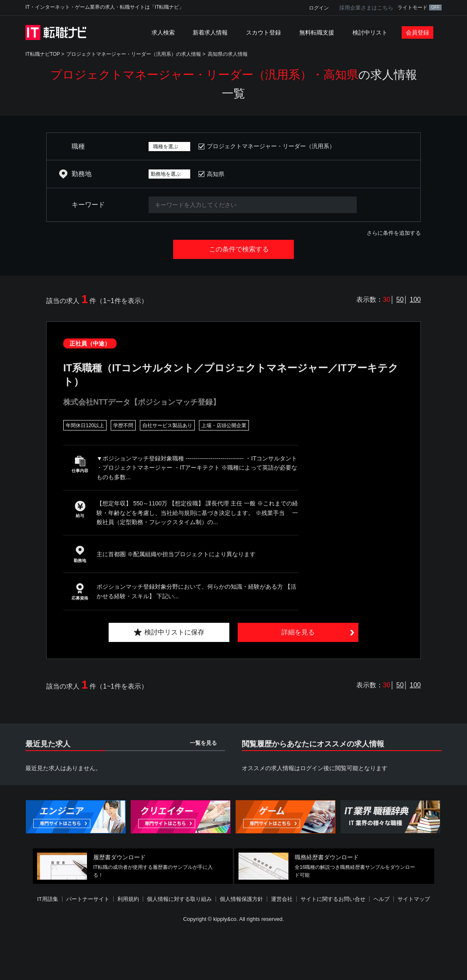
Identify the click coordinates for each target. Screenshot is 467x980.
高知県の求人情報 (228, 54)
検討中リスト (370, 32)
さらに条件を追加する (394, 233)
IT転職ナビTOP (43, 54)
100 (415, 300)
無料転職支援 (317, 32)
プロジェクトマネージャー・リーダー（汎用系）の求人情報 (134, 54)
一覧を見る (203, 743)
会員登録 (417, 32)
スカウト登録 (263, 32)
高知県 (216, 174)
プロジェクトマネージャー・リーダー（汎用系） (271, 146)
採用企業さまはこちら (366, 8)
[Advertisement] (233, 953)
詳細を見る (298, 632)
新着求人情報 (210, 32)
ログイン (319, 8)
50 (400, 300)
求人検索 (163, 32)
